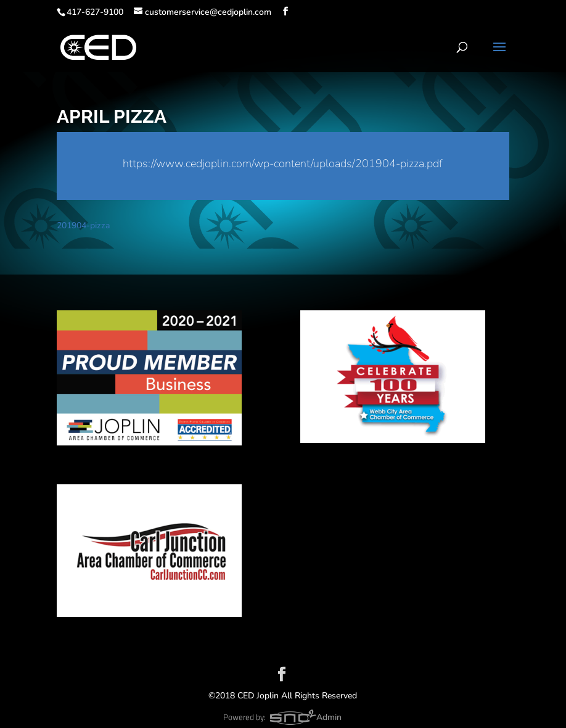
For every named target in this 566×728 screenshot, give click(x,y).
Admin (329, 717)
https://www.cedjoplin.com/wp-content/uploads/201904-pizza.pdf (283, 163)
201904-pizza (83, 225)
